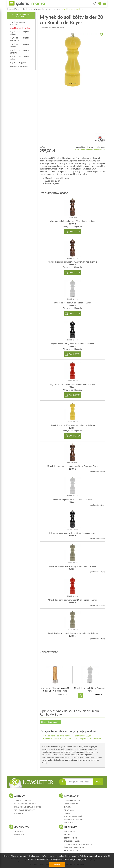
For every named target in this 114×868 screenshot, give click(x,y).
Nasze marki (50, 736)
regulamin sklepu (72, 801)
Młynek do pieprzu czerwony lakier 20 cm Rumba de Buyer (72, 600)
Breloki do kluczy (72, 841)
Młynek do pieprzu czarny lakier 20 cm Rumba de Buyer (72, 533)
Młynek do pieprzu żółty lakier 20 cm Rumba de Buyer (72, 425)
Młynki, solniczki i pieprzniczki (46, 9)
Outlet (67, 835)
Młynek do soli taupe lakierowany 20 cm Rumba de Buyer (72, 566)
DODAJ (98, 782)
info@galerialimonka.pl (30, 807)
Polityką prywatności (88, 856)
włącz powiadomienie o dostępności (90, 150)
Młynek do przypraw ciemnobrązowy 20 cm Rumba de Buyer (72, 466)
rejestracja (19, 835)
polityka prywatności (74, 816)
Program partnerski (73, 850)
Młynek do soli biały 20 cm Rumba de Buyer (72, 303)
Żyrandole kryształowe (75, 847)
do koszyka (74, 232)
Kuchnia (27, 9)
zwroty (67, 807)
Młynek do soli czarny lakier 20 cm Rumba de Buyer (72, 344)
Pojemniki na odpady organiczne (78, 844)
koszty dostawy (71, 804)
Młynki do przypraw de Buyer (78, 736)
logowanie (19, 832)
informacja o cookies (74, 819)
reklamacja (69, 810)
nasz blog (18, 813)
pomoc (67, 813)
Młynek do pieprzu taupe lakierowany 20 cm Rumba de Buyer (72, 633)
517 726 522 (26, 801)
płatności (68, 822)
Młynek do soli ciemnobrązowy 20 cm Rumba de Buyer (72, 221)
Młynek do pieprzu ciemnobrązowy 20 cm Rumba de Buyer (72, 262)
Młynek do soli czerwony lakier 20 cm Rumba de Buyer (72, 385)
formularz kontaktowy (24, 810)
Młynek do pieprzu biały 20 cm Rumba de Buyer (72, 500)
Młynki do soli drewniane (72, 9)
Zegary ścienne (71, 838)
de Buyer (61, 736)
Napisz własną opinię (50, 722)
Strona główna (13, 9)
